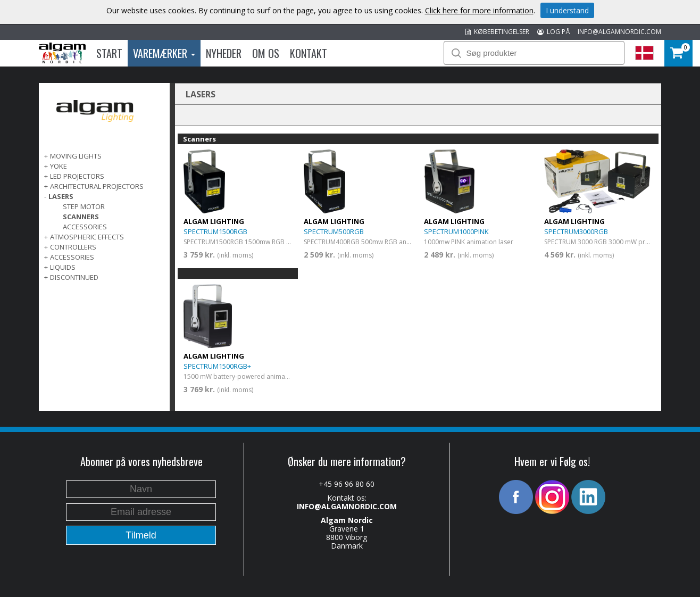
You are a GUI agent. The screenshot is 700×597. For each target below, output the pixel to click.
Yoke (59, 166)
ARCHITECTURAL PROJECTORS (97, 186)
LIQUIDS (63, 267)
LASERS (61, 196)
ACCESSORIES (72, 257)
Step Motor (84, 206)
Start (109, 53)
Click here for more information (479, 10)
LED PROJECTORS (77, 176)
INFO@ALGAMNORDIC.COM (619, 32)
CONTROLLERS (73, 247)
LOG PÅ (553, 32)
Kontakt (309, 53)
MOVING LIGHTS (76, 156)
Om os (266, 53)
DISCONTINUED (74, 277)
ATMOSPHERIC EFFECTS (87, 237)
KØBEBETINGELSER (497, 32)
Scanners (81, 217)
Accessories (85, 227)
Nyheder (224, 53)
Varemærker (164, 53)
